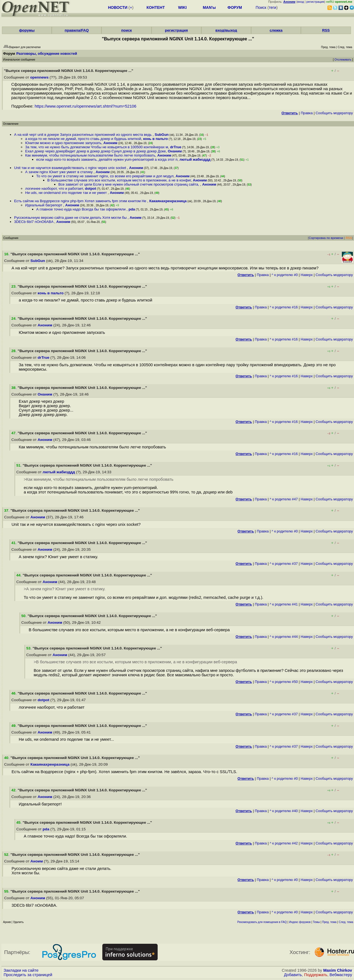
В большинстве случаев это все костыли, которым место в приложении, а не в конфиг (119, 180)
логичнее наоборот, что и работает (54, 189)
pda (132, 209)
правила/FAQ (77, 30)
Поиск (261, 7)
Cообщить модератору (334, 113)
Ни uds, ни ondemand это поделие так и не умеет (67, 193)
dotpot (90, 189)
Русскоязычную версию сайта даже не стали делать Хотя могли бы (71, 218)
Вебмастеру (341, 975)
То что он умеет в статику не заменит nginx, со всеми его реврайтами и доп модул (105, 176)
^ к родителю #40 (284, 811)
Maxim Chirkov (338, 970)
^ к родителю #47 (284, 499)
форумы (27, 30)
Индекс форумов (300, 922)
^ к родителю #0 (285, 275)
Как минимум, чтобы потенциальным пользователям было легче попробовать (90, 155)
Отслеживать (343, 60)
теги (273, 7)
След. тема (346, 922)
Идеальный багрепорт (44, 205)
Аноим (136, 218)
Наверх (307, 275)
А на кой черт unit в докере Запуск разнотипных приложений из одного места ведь (83, 135)
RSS (326, 30)
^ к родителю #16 (284, 307)
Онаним (175, 151)
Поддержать (316, 975)
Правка (307, 113)
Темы (316, 922)
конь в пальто (155, 139)
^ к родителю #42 (284, 843)
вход (301, 2)
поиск (126, 30)
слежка (276, 30)
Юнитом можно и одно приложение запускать (63, 143)
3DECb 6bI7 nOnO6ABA (34, 222)
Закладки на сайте (21, 970)
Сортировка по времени (326, 238)
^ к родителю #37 (284, 564)
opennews (39, 77)
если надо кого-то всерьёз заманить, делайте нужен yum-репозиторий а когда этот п (107, 159)
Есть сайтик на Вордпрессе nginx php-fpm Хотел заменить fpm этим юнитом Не (81, 201)
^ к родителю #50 (284, 682)
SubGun (162, 135)
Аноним (110, 143)
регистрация (315, 2)
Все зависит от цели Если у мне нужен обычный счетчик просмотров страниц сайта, (129, 184)
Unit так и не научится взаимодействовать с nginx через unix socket (71, 168)
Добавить (293, 975)
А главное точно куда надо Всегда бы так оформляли (81, 209)
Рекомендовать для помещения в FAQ (262, 922)
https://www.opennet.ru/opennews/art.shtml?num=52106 (85, 106)
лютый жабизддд (195, 159)
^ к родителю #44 (284, 637)
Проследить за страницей (28, 975)
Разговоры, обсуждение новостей (47, 54)
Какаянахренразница (168, 201)
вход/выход (226, 30)
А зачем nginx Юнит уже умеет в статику (59, 172)
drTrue (176, 147)
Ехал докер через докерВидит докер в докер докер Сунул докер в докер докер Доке (95, 151)
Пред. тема (329, 922)
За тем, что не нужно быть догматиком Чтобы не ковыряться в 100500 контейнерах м (97, 147)
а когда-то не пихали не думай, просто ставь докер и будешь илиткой (83, 139)
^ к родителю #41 (284, 604)
